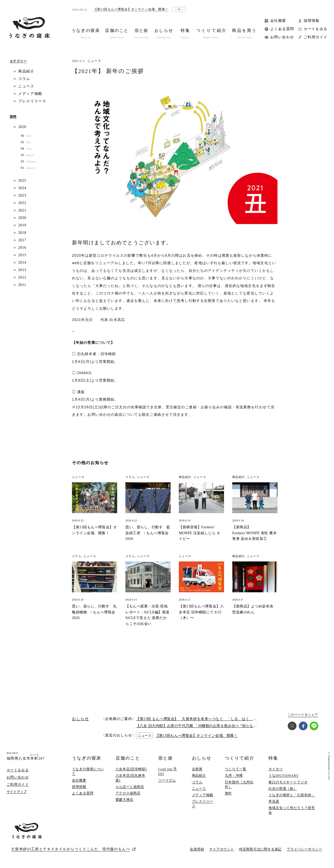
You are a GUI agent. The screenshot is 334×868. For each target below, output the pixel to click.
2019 (22, 225)
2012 (22, 277)
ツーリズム (167, 780)
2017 (22, 240)
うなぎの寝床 (87, 758)
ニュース (94, 61)
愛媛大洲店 (125, 800)
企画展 (197, 769)
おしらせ (202, 758)
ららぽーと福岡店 (130, 787)
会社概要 (278, 21)
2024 (22, 188)
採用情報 (312, 21)
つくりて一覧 (235, 769)
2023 (22, 195)
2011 (22, 285)
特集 (273, 758)
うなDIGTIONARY (284, 775)
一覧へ (179, 9)
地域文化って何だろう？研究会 (292, 810)
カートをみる (316, 29)
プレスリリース (32, 101)
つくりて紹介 (239, 758)
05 (26, 142)
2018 (22, 233)
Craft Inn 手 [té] (168, 771)
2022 (22, 203)
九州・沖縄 (234, 775)
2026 (22, 127)
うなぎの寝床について (88, 771)
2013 (22, 270)
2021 (22, 210)
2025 (22, 181)
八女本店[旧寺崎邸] (131, 769)
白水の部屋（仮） (283, 788)
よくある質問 (282, 29)
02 (29, 161)
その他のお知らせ (90, 463)
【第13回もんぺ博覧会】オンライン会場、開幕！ (197, 736)
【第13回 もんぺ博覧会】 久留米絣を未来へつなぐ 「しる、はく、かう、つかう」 (208, 719)
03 (27, 155)
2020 (22, 218)
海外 (228, 793)
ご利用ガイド (316, 37)
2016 (22, 248)
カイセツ (276, 769)
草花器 (274, 801)
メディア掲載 (30, 94)
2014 (22, 262)
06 (26, 136)
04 (27, 149)
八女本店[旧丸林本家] (131, 778)
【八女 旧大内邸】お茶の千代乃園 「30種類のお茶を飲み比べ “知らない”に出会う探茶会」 (212, 726)
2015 (22, 255)
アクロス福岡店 (128, 793)
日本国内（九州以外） (239, 784)
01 (28, 168)
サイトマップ (17, 792)
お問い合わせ (282, 37)
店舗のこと (128, 758)
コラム (24, 79)
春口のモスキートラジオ (288, 782)
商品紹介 (26, 71)
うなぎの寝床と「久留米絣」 (292, 795)
